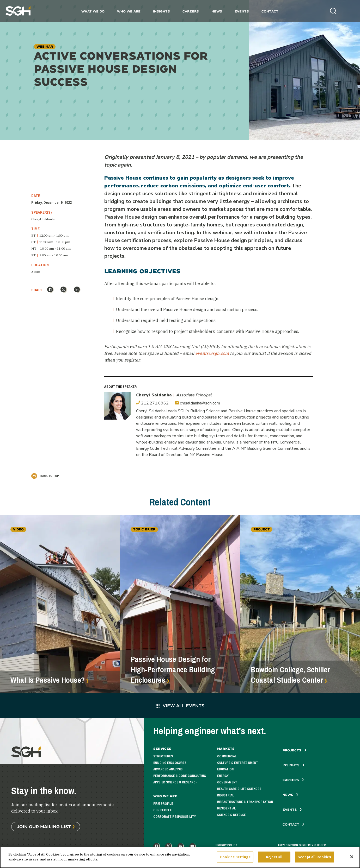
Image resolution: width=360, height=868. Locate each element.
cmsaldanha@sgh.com (197, 403)
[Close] (352, 858)
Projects (294, 750)
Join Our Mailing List (44, 826)
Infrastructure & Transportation (245, 802)
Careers (191, 11)
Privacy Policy (226, 845)
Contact (270, 11)
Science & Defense (231, 815)
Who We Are (129, 11)
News (217, 11)
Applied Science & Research (175, 782)
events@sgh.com (212, 353)
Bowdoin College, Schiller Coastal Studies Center (290, 675)
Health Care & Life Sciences (239, 789)
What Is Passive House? (48, 680)
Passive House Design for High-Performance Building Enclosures (173, 670)
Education (225, 769)
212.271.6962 (152, 403)
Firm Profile (163, 804)
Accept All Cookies (314, 859)
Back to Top (45, 476)
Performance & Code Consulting (180, 776)
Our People (163, 810)
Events (242, 11)
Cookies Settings (235, 859)
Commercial (227, 756)
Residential (227, 808)
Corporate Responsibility (175, 817)
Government (227, 782)
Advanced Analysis (168, 769)
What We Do (93, 11)
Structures (163, 756)
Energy (223, 776)
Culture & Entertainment (238, 763)
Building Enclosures (170, 763)
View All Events (180, 705)
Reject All (274, 859)
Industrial (226, 795)
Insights (161, 11)
